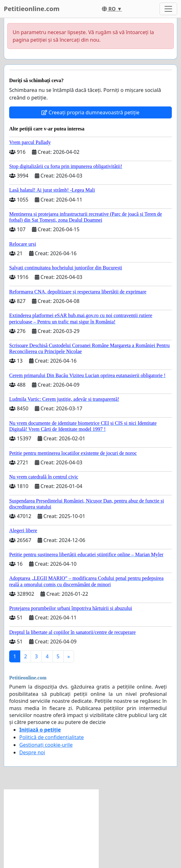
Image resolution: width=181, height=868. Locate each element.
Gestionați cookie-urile (46, 745)
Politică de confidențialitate (52, 737)
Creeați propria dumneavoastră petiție (90, 112)
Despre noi (32, 752)
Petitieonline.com (32, 9)
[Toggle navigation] (168, 9)
